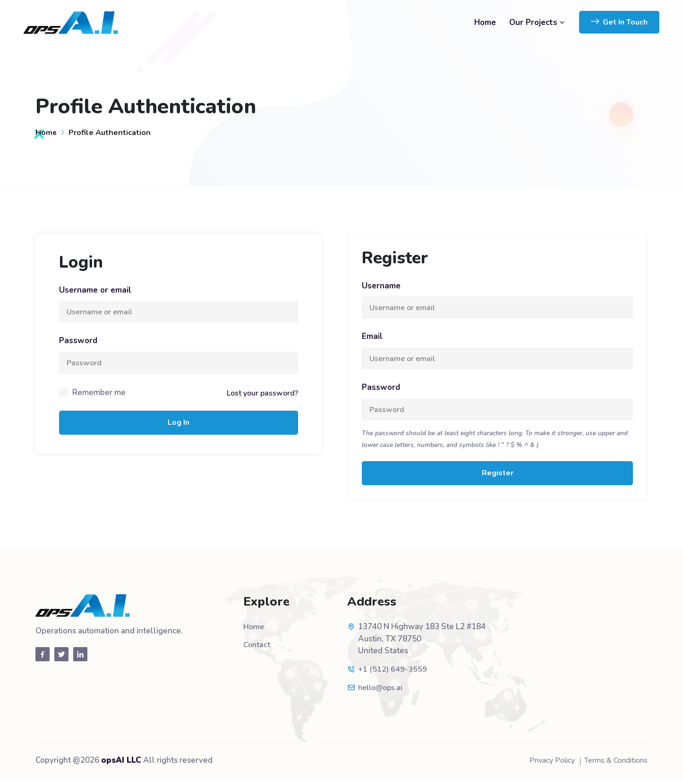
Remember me (99, 396)
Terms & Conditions (612, 765)
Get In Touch (619, 22)
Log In (179, 426)
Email (372, 338)
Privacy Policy (542, 765)
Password (78, 342)
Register (498, 477)
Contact (257, 650)
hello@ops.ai (382, 692)
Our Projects (537, 22)
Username (381, 286)
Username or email (95, 290)
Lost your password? (261, 396)
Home (485, 22)
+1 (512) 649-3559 (393, 674)
